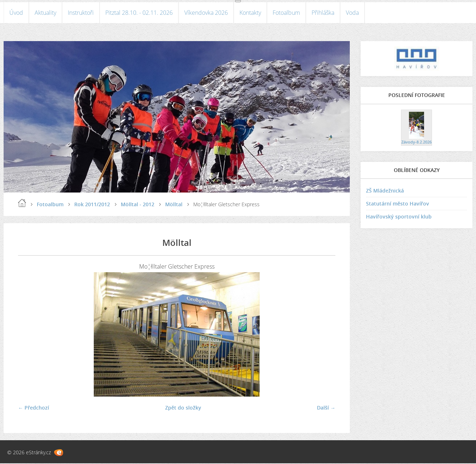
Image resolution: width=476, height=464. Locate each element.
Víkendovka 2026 (206, 13)
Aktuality (45, 13)
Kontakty (250, 13)
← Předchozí (34, 408)
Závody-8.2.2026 (416, 143)
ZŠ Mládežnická (385, 192)
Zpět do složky (183, 408)
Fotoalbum (286, 13)
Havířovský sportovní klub (399, 218)
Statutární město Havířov (398, 205)
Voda (352, 13)
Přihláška (323, 13)
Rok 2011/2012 (92, 205)
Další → (326, 408)
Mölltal (174, 205)
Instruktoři (81, 13)
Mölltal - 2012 (138, 205)
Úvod (16, 13)
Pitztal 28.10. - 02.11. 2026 (139, 13)
